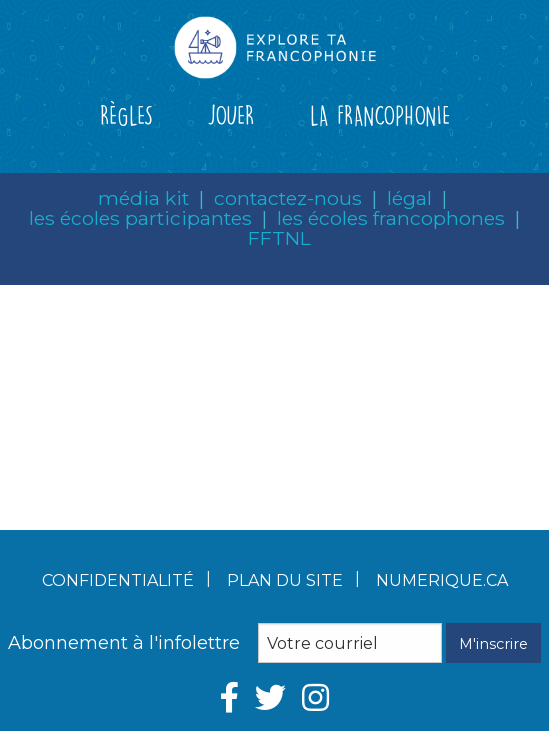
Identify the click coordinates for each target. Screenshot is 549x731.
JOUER (231, 115)
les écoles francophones (391, 218)
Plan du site (285, 580)
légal (409, 198)
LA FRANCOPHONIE (380, 115)
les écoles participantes (140, 218)
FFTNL (279, 238)
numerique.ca (442, 580)
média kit (143, 198)
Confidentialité (118, 580)
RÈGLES (126, 115)
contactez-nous (288, 198)
